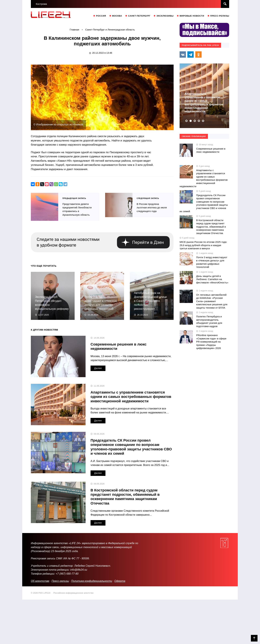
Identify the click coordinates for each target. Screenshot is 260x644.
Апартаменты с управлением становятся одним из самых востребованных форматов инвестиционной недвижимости (131, 396)
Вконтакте (183, 54)
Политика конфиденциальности (92, 580)
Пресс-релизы (60, 580)
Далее (98, 368)
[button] (186, 121)
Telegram (191, 54)
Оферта (120, 580)
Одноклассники (198, 54)
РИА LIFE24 (56, 15)
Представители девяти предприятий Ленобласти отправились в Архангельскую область (45, 207)
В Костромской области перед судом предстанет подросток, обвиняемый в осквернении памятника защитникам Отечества (125, 496)
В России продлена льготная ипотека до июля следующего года (119, 205)
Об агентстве (40, 580)
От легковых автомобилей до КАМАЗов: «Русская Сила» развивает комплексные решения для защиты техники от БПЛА (212, 301)
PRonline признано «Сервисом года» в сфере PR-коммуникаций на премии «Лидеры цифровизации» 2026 (211, 342)
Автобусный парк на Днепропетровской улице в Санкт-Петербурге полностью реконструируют (150, 300)
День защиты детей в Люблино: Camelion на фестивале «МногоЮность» (212, 279)
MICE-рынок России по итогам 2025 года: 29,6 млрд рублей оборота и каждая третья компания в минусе (203, 245)
